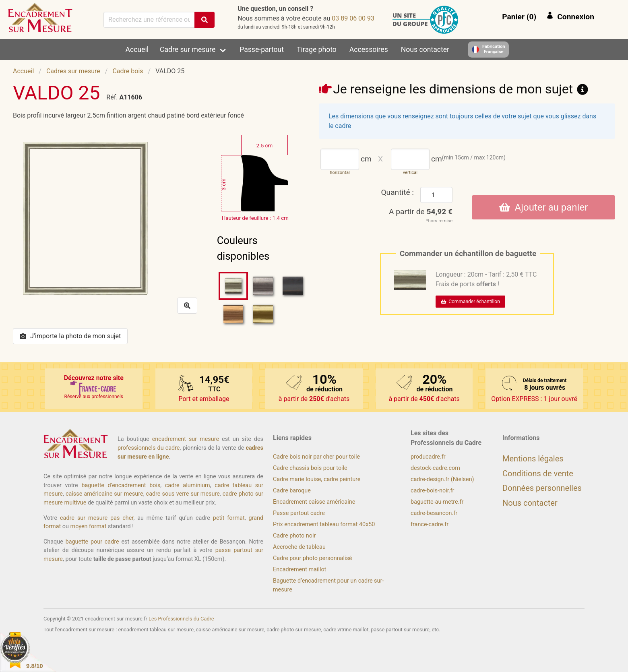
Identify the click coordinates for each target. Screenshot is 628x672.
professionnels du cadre (149, 448)
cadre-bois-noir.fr (432, 491)
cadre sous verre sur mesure (183, 494)
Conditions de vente (538, 474)
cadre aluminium (188, 485)
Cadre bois (128, 71)
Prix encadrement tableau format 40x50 (324, 524)
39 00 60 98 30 (353, 18)
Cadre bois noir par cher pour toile (316, 457)
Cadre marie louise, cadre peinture (317, 479)
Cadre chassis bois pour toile (310, 468)
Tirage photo (317, 50)
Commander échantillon (470, 302)
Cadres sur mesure (73, 71)
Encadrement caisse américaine (314, 502)
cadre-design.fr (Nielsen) (442, 479)
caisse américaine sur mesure (104, 494)
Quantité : (397, 192)
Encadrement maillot (300, 570)
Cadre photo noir (294, 536)
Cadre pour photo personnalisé (312, 558)
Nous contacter (425, 50)
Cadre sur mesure (188, 50)
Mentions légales (533, 459)
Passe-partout (262, 50)
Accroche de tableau (299, 547)
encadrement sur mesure (186, 439)
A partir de (421, 212)
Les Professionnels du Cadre (181, 619)
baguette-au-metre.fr (437, 502)
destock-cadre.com (435, 468)
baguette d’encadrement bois (121, 485)
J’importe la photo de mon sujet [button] (70, 336)
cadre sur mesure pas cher (97, 518)
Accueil (137, 50)
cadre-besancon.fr (434, 513)
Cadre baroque (292, 491)
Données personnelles (542, 488)
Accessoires (369, 50)
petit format (229, 518)
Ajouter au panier (544, 207)
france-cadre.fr (430, 524)
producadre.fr (428, 457)
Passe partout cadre (299, 513)
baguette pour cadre (92, 542)
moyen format (89, 526)
